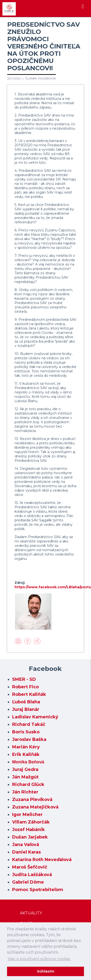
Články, (32, 78)
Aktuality (31, 913)
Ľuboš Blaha (26, 702)
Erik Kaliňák (26, 754)
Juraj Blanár (26, 709)
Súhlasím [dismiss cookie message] (46, 971)
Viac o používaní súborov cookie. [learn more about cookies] (39, 959)
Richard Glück (28, 784)
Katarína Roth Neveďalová (42, 860)
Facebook (47, 78)
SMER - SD (24, 679)
